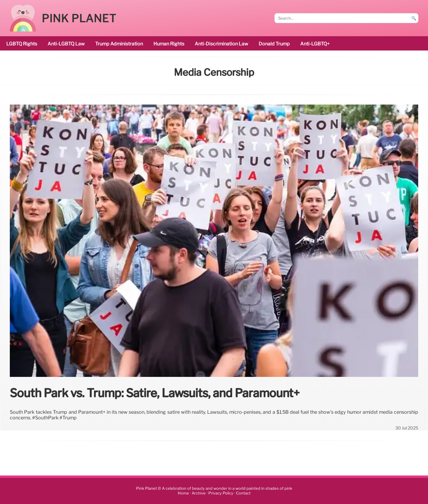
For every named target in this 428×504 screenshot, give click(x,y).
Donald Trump (274, 44)
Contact (243, 493)
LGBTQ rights (22, 44)
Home (183, 493)
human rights (169, 44)
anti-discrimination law (221, 44)
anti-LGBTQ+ (315, 44)
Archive (199, 493)
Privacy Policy (221, 493)
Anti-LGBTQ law (66, 44)
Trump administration (119, 44)
